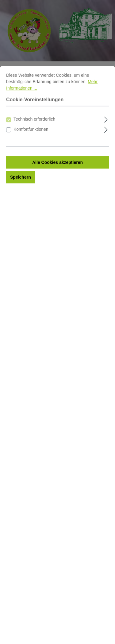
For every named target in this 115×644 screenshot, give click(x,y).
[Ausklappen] (106, 147)
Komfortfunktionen (31, 157)
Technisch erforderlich (34, 147)
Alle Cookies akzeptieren (57, 190)
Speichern (21, 205)
